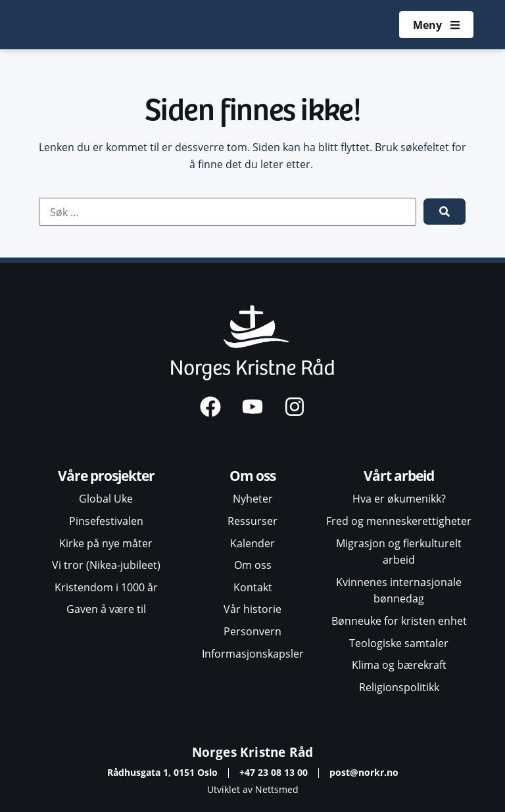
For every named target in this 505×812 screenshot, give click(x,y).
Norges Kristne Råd (253, 752)
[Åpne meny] (436, 25)
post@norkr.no (364, 772)
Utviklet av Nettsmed (253, 789)
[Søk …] (228, 212)
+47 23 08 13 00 (274, 772)
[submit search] (445, 212)
